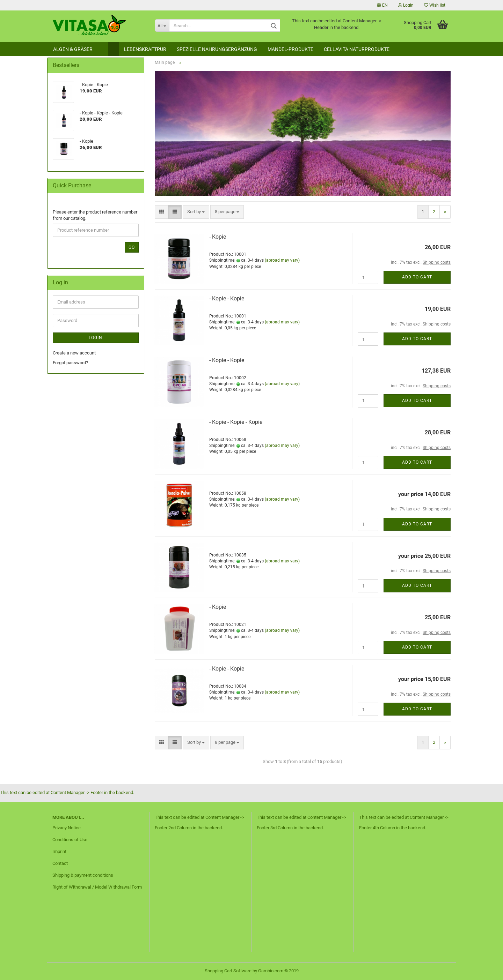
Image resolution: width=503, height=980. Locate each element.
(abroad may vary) (282, 260)
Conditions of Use (70, 840)
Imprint (59, 851)
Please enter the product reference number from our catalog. (95, 215)
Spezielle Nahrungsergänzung (217, 49)
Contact (60, 863)
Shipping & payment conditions (83, 875)
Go (132, 247)
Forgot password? (70, 363)
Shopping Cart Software (228, 971)
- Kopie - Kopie (227, 298)
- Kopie (218, 237)
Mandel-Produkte (290, 49)
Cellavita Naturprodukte (357, 49)
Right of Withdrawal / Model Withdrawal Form (97, 887)
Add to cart (417, 277)
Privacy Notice (67, 828)
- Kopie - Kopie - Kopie (236, 422)
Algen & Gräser (73, 49)
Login (406, 5)
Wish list (435, 5)
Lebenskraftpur (145, 49)
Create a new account (74, 353)
